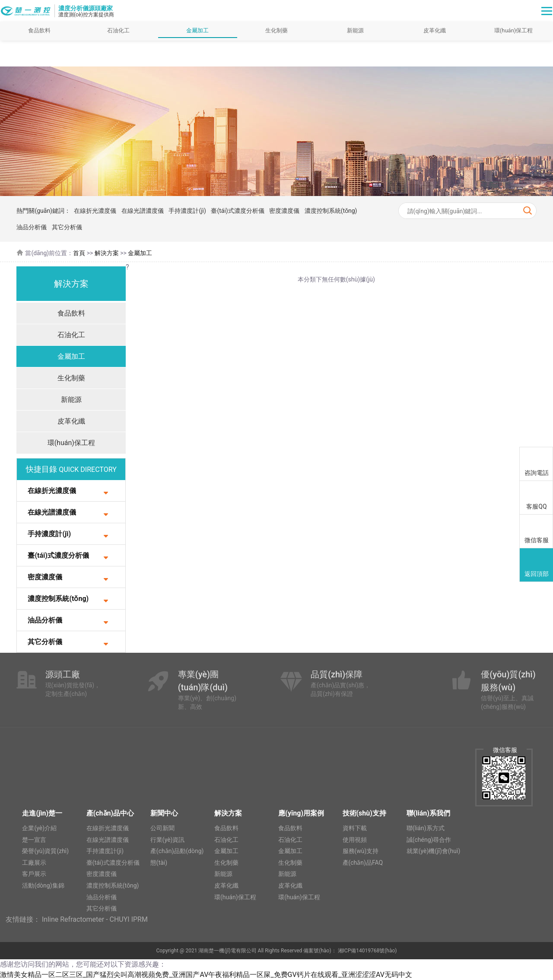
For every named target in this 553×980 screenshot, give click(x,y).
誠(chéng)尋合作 (429, 840)
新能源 (355, 30)
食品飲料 (39, 30)
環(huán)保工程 (71, 443)
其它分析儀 (67, 227)
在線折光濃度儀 (95, 211)
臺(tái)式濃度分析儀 (237, 211)
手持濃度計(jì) (187, 211)
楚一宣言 (34, 840)
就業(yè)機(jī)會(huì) (434, 851)
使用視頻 (355, 840)
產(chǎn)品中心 (110, 813)
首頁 (79, 253)
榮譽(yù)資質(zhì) (45, 851)
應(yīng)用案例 (301, 813)
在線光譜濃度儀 (143, 211)
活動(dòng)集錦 (43, 885)
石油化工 (118, 30)
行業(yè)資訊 (168, 840)
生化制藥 (276, 30)
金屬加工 (197, 30)
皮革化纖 (435, 30)
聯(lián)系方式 (426, 828)
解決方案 (107, 253)
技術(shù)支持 (364, 813)
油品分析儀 (32, 227)
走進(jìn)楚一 (42, 813)
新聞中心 (164, 813)
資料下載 (355, 828)
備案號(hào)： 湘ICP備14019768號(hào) (350, 951)
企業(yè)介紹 (39, 828)
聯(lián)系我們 (428, 813)
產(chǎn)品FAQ (363, 863)
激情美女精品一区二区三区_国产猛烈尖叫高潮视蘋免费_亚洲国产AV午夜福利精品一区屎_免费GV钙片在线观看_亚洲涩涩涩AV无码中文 (206, 975)
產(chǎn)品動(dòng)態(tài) (177, 857)
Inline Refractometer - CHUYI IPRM (95, 919)
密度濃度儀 (284, 211)
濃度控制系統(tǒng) (331, 211)
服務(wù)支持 (361, 851)
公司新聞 (162, 828)
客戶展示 (34, 874)
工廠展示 (34, 863)
